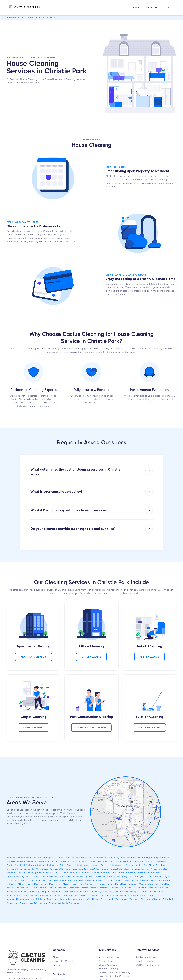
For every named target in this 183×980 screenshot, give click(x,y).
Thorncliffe (133, 895)
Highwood (26, 876)
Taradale (114, 895)
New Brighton (86, 884)
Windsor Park (13, 903)
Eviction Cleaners (149, 727)
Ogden (142, 884)
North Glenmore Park (104, 884)
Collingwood (32, 865)
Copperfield (45, 865)
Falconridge (32, 873)
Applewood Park (72, 858)
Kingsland (142, 876)
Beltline (166, 858)
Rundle (10, 892)
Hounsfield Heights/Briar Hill (54, 876)
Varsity (82, 899)
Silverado (143, 892)
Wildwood (157, 899)
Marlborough (85, 880)
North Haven (121, 884)
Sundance (92, 895)
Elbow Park (140, 869)
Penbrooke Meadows (46, 888)
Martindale (115, 880)
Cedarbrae (138, 861)
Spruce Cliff (55, 895)
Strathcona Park (70, 895)
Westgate (134, 899)
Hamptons (106, 873)
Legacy (167, 876)
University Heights (15, 899)
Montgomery (56, 884)
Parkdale (11, 888)
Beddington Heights (151, 858)
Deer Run (160, 865)
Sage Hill (46, 892)
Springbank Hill (41, 895)
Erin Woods (152, 869)
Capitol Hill (114, 861)
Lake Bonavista (155, 876)
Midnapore (12, 884)
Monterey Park (41, 884)
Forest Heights (46, 873)
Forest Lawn (60, 873)
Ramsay (85, 888)
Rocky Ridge (127, 888)
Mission (29, 884)
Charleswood (162, 861)
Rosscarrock (151, 888)
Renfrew (94, 888)
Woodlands (62, 903)
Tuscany (143, 895)
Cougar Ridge (59, 865)
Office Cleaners (91, 657)
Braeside (21, 861)
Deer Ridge (149, 865)
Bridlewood (64, 861)
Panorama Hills (162, 884)
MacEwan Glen (45, 880)
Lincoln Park (12, 880)
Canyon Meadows (98, 861)
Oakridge (133, 884)
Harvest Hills (118, 873)
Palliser (150, 884)
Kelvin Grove (102, 876)
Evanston (163, 869)
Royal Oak (163, 888)
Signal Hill (118, 892)
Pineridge (62, 888)
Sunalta (83, 895)
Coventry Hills (107, 865)
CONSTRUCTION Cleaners (91, 727)
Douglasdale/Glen (32, 869)
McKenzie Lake (146, 880)
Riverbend (115, 888)
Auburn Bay (114, 858)
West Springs (122, 899)
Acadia (21, 858)
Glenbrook (84, 873)
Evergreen (11, 873)
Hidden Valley (155, 873)
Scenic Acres (76, 892)
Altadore (59, 858)
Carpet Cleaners (33, 727)
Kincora (132, 876)
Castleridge (126, 861)
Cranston (120, 865)
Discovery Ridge (14, 869)
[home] (27, 8)
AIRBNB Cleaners (150, 657)
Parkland (20, 888)
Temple (123, 895)
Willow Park (168, 899)
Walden (52, 903)
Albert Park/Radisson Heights (40, 858)
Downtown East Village (90, 869)
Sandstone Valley (60, 892)
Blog (168, 8)
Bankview (136, 858)
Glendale (95, 873)
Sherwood (108, 892)
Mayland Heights (130, 880)
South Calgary (13, 895)
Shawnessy (96, 892)
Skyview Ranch (156, 892)
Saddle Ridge (34, 892)
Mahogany (59, 880)
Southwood (27, 895)
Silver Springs (131, 892)
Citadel (10, 865)
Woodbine (74, 903)
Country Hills (73, 865)
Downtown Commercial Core (63, 869)
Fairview (21, 873)
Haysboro (142, 873)
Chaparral (150, 861)
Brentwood (31, 861)
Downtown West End (112, 869)
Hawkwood (131, 873)
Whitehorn (145, 899)
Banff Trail (125, 858)
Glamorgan (73, 873)
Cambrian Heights (80, 861)
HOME (136, 8)
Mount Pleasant (71, 884)
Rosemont (139, 888)
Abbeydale (12, 858)
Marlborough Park (100, 880)
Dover (45, 869)
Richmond (104, 888)
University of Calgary (35, 899)
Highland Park (13, 876)
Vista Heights (108, 899)
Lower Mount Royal (28, 880)
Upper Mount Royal (55, 899)
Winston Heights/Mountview (34, 903)
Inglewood (90, 876)
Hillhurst (35, 876)
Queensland (74, 888)
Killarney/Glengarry (118, 876)
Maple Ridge (71, 880)
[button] (152, 8)
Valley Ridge (72, 899)
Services (152, 8)
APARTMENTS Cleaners (34, 657)
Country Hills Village (90, 865)
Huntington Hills (76, 876)
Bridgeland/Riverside (48, 861)
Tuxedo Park (154, 895)
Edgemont (129, 869)
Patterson (30, 888)
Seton (86, 892)
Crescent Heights (134, 865)
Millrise (21, 884)
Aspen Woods (100, 858)
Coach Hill (20, 865)
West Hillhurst (93, 899)
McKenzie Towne (163, 880)
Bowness (11, 861)
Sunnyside (104, 895)
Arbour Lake (87, 858)
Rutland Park (20, 892)
